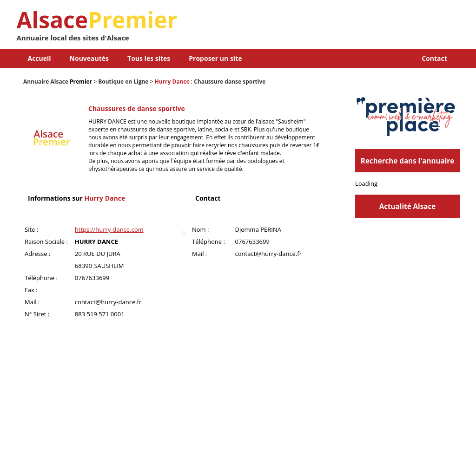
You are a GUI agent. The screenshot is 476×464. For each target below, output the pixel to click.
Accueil (40, 58)
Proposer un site (215, 58)
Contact (434, 58)
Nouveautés (89, 58)
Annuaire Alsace (46, 82)
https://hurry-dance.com (109, 229)
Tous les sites (149, 58)
